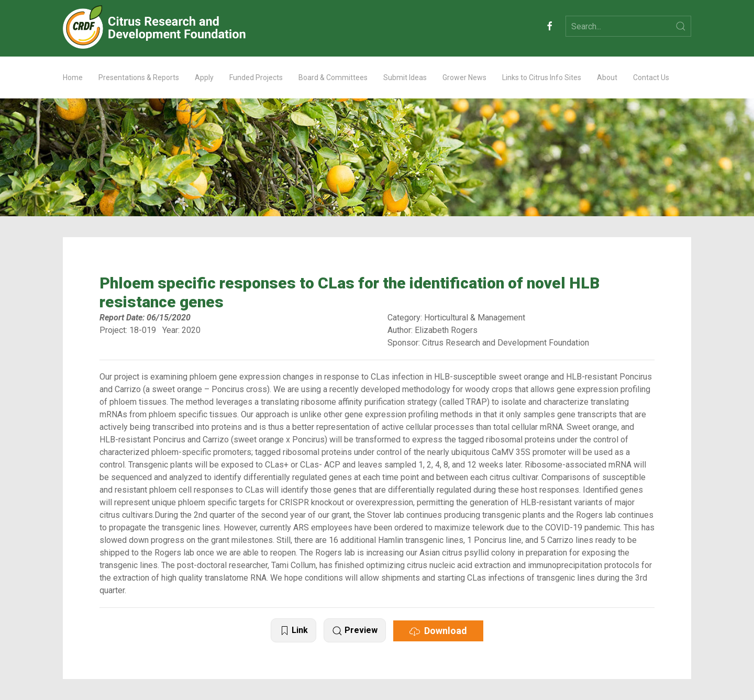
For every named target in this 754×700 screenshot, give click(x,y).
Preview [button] (355, 631)
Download (438, 631)
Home (73, 77)
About (607, 77)
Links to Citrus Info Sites (542, 77)
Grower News (464, 77)
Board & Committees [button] (333, 77)
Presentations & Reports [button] (139, 77)
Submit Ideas (405, 77)
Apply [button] (204, 77)
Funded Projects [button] (256, 77)
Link (293, 631)
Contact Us (651, 77)
